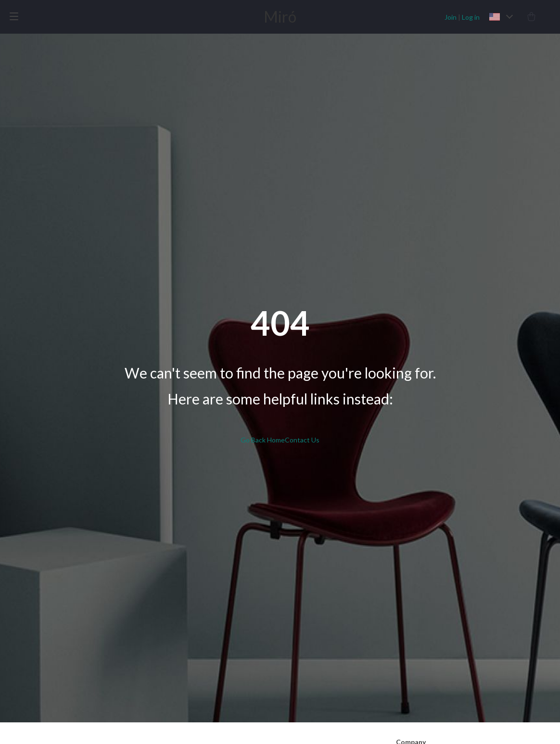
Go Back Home (263, 440)
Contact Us (302, 440)
